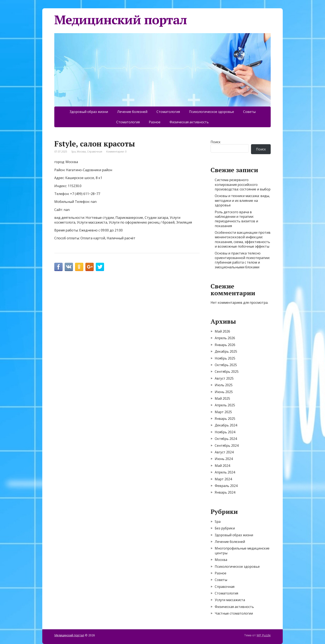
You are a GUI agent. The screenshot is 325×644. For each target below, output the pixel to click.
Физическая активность (189, 122)
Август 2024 (224, 452)
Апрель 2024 (225, 472)
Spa (73, 152)
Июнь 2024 (224, 459)
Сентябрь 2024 (227, 445)
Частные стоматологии (234, 613)
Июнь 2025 (224, 392)
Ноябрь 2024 (225, 432)
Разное (155, 122)
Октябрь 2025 (226, 365)
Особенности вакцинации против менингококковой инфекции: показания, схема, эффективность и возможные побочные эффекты (243, 239)
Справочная (95, 152)
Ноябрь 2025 (225, 358)
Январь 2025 (225, 419)
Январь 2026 (225, 345)
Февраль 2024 (226, 486)
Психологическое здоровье (212, 112)
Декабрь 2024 (226, 425)
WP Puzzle (264, 635)
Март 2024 (223, 479)
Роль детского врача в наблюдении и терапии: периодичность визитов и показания (236, 219)
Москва (81, 152)
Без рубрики (225, 528)
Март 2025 (223, 412)
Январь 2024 (225, 492)
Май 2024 (222, 466)
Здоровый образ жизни (89, 112)
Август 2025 (224, 378)
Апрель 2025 (225, 405)
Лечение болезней (132, 112)
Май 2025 (222, 398)
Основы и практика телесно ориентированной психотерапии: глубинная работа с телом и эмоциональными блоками (242, 260)
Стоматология (168, 112)
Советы (249, 112)
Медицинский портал (121, 20)
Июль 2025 (224, 385)
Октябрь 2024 (226, 439)
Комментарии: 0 (116, 152)
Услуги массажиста (230, 600)
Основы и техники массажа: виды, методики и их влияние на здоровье (242, 200)
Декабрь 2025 (226, 351)
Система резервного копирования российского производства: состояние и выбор (243, 185)
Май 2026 (222, 331)
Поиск (216, 142)
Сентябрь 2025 (227, 372)
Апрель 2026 (225, 338)
